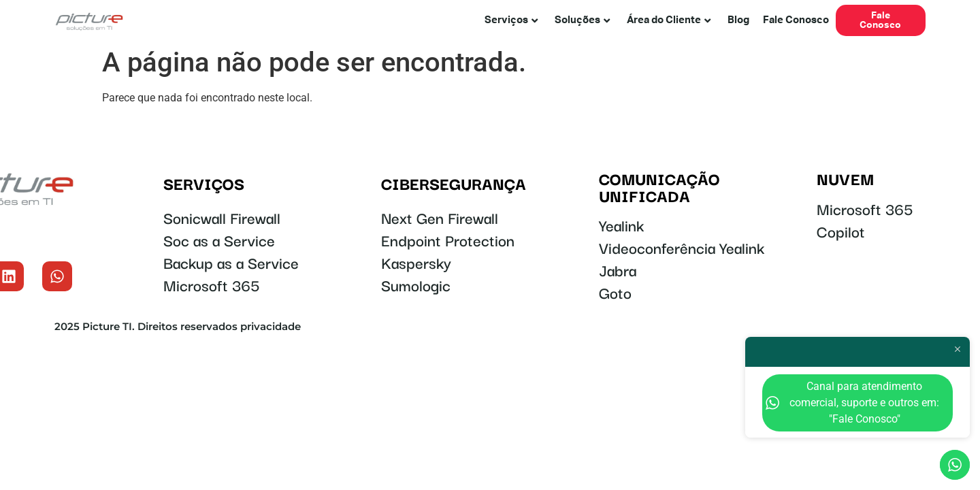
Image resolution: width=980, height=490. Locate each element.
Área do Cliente (669, 20)
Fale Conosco (796, 20)
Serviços (511, 20)
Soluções (582, 20)
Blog (738, 20)
